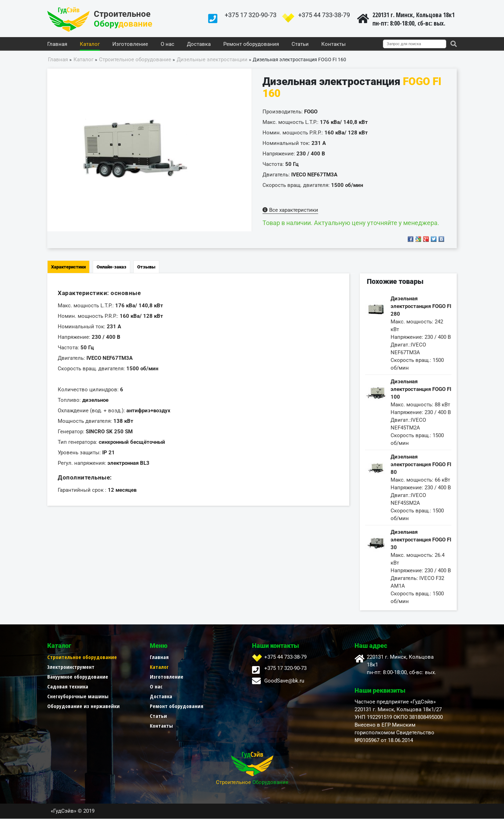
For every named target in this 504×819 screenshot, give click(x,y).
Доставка (199, 44)
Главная (57, 44)
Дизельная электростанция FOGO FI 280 (421, 307)
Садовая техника (68, 687)
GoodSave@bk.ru (284, 681)
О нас (167, 44)
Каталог (90, 44)
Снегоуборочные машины (78, 696)
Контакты (334, 44)
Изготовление (130, 44)
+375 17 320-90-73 (251, 15)
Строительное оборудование (82, 657)
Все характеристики (290, 210)
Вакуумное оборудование (78, 677)
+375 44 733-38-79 (324, 15)
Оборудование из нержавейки (83, 706)
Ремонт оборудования (251, 44)
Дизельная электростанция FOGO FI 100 (421, 390)
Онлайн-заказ (111, 267)
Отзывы (146, 267)
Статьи (300, 44)
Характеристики (68, 267)
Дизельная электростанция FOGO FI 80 (421, 465)
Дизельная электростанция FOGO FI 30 (421, 540)
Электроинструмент (71, 667)
